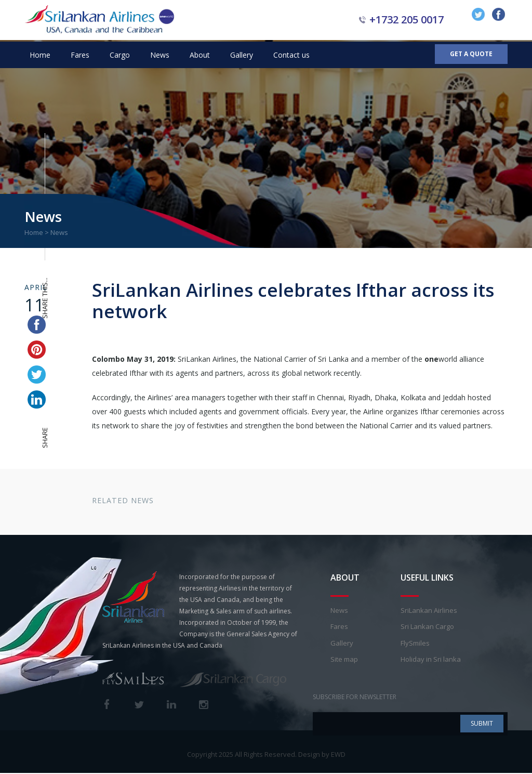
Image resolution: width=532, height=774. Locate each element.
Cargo (120, 55)
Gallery (242, 55)
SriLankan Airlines (429, 611)
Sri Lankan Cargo (427, 628)
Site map (344, 661)
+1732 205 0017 (407, 19)
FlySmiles (415, 644)
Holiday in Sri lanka (431, 661)
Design (309, 755)
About (200, 55)
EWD (338, 755)
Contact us (291, 55)
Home (40, 55)
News (160, 55)
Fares (80, 55)
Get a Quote (471, 54)
